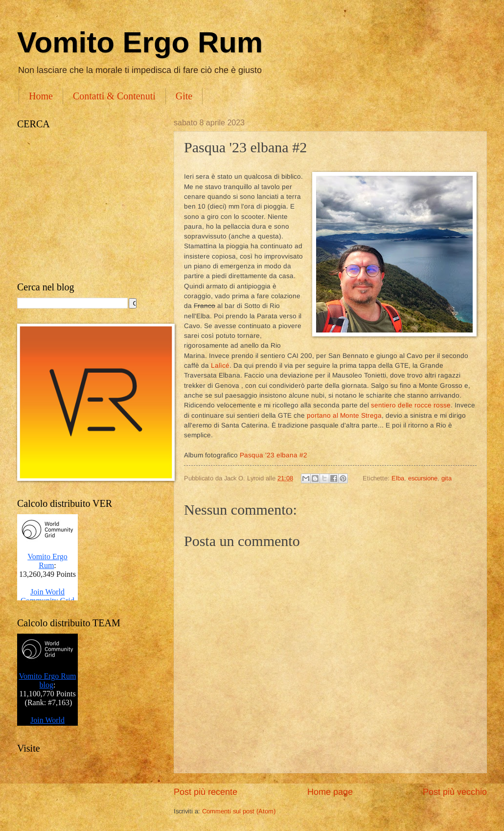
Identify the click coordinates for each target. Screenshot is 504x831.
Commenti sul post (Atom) (239, 811)
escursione (423, 478)
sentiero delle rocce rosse (411, 405)
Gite (184, 96)
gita (447, 478)
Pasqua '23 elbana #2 (275, 455)
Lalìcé (220, 366)
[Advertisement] (86, 206)
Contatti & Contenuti (114, 96)
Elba (398, 478)
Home (41, 96)
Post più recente (206, 792)
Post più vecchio (455, 792)
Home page (330, 792)
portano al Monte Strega (344, 415)
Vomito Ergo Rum (140, 42)
